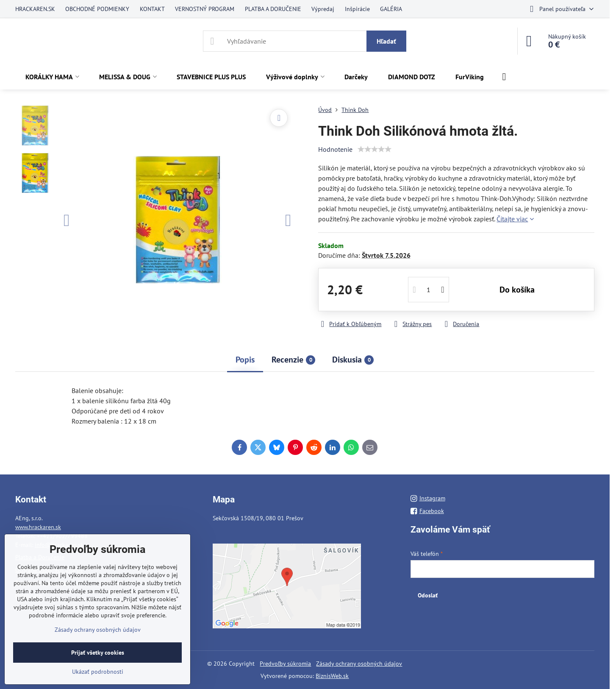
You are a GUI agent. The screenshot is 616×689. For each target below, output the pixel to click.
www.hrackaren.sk (38, 527)
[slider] (375, 149)
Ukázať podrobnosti (98, 672)
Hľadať (386, 41)
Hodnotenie (335, 149)
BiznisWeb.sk (332, 676)
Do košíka (517, 290)
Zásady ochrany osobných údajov (359, 664)
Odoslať (428, 595)
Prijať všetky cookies (98, 653)
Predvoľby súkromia (285, 664)
